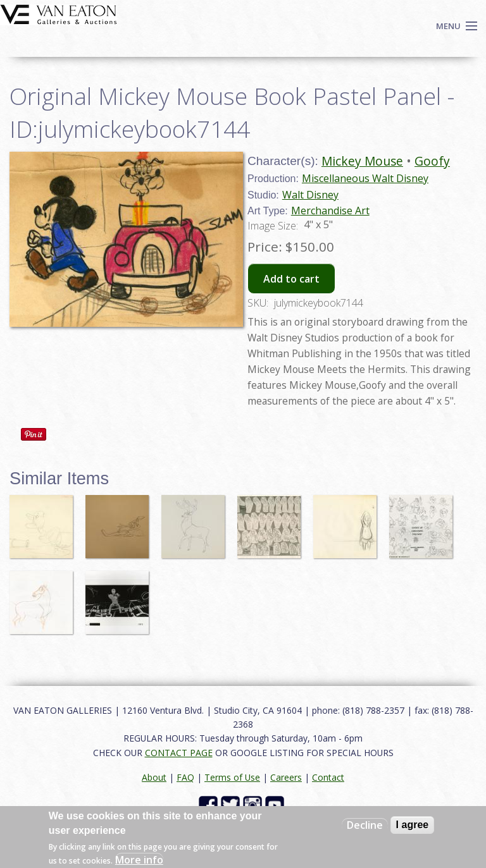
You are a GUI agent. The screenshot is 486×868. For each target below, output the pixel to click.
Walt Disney (310, 195)
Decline (365, 825)
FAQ (185, 777)
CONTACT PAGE (179, 753)
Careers (286, 777)
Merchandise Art (330, 211)
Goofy (432, 161)
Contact (328, 777)
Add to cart (291, 279)
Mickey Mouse (362, 161)
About (154, 777)
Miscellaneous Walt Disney (365, 178)
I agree (413, 825)
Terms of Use (232, 777)
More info (139, 860)
